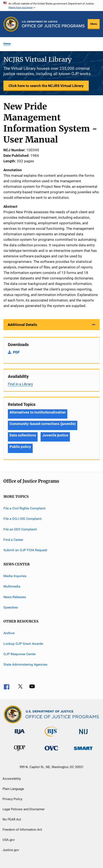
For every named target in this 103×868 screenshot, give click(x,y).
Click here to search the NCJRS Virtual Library (46, 86)
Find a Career (13, 540)
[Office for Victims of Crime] (51, 751)
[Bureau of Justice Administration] (20, 735)
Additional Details (22, 325)
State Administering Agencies (25, 664)
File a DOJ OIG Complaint (23, 519)
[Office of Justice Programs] (11, 24)
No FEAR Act (12, 819)
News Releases (15, 597)
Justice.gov (11, 850)
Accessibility (12, 779)
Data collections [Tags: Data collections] (23, 435)
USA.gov (9, 840)
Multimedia (12, 586)
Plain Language (13, 789)
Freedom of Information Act (22, 830)
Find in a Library (20, 384)
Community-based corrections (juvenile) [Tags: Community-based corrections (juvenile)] (43, 424)
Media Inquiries (15, 576)
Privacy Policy (12, 799)
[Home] (53, 24)
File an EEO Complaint (20, 529)
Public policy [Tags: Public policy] (20, 447)
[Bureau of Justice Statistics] (51, 737)
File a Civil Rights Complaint (24, 508)
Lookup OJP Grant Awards (23, 643)
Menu (94, 24)
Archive (9, 633)
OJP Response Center (20, 654)
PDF (16, 352)
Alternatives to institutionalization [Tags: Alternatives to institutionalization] (38, 412)
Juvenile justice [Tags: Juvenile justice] (55, 435)
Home (7, 44)
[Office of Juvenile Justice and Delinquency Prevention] (20, 752)
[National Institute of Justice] (83, 735)
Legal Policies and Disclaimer (24, 809)
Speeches (11, 607)
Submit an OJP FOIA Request (25, 550)
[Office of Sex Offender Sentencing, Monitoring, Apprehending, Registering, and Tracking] (83, 751)
